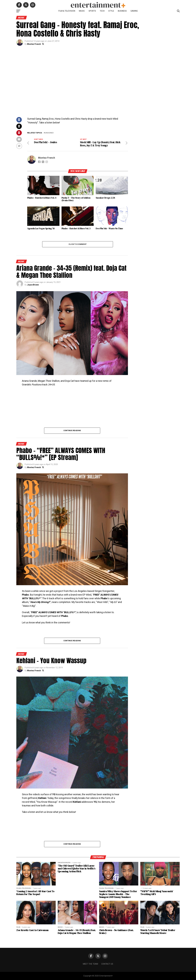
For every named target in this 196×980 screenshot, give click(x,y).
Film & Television (67, 11)
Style (111, 11)
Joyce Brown (33, 285)
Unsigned (49, 133)
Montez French (34, 44)
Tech (102, 11)
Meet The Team (90, 964)
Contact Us (107, 964)
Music (82, 11)
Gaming (134, 11)
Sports (92, 11)
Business (122, 11)
